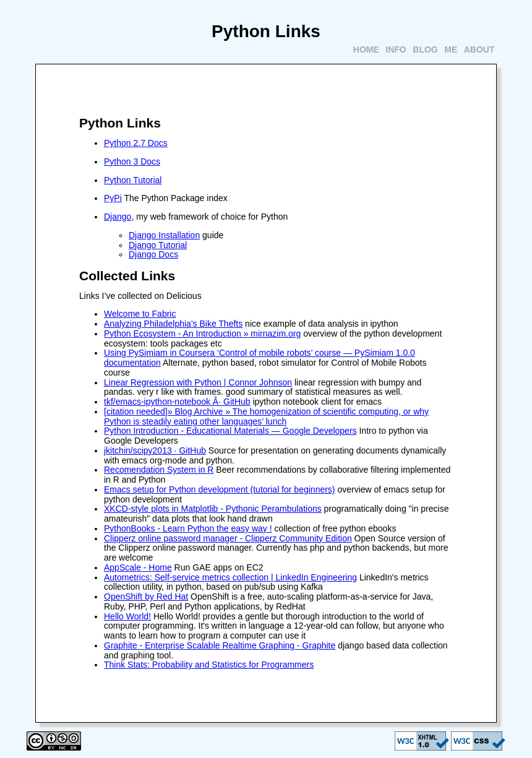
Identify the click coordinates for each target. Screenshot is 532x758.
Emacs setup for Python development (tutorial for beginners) (220, 489)
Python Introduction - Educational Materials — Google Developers (230, 431)
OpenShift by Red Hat (146, 596)
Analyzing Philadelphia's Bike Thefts (173, 324)
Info (396, 50)
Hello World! (127, 616)
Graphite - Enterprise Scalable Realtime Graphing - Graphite (220, 645)
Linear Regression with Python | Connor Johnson (198, 382)
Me (451, 50)
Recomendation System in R (159, 470)
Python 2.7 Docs (136, 143)
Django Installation (164, 235)
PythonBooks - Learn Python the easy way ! (188, 528)
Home (366, 50)
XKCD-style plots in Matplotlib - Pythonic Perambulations (213, 509)
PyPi (113, 198)
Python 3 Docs (132, 162)
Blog (425, 50)
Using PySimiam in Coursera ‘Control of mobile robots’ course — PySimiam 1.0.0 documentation (260, 358)
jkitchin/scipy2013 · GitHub (155, 450)
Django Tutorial (158, 245)
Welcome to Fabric (140, 314)
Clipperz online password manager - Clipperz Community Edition (228, 538)
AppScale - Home (138, 567)
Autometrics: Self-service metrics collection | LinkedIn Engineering (230, 577)
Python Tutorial (133, 180)
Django (118, 217)
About (479, 50)
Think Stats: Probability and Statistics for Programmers (209, 665)
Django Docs (153, 254)
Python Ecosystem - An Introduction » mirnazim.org (202, 334)
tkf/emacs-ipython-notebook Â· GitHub (177, 402)
